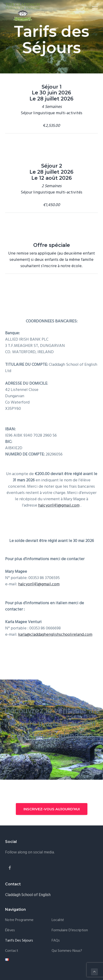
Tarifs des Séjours (19, 941)
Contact (12, 951)
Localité (58, 920)
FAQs (56, 941)
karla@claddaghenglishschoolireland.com (55, 635)
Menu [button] (93, 8)
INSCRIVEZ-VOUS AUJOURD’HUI (52, 809)
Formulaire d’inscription (70, 930)
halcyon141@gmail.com (59, 506)
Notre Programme (19, 920)
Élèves (10, 930)
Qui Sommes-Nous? (67, 951)
